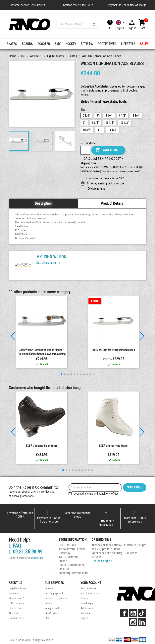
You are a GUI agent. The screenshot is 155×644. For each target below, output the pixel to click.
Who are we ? (16, 598)
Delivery (49, 588)
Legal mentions (17, 588)
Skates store (16, 608)
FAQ (110, 28)
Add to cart (108, 150)
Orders (84, 598)
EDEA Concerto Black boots (42, 446)
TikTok (142, 613)
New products (52, 608)
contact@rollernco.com (73, 573)
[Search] (77, 24)
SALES (144, 44)
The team (14, 613)
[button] (140, 171)
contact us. (37, 558)
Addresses (87, 608)
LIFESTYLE (128, 44)
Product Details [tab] (112, 203)
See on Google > (102, 561)
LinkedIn (142, 622)
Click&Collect (52, 613)
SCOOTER (44, 44)
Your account (91, 583)
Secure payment (54, 593)
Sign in (84, 618)
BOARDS (27, 44)
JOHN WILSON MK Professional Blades (113, 350)
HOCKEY (71, 44)
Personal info (88, 588)
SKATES (12, 44)
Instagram (133, 622)
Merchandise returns (92, 593)
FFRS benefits (16, 603)
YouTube (133, 613)
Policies (13, 593)
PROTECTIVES (107, 44)
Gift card (49, 603)
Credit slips (87, 603)
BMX (58, 44)
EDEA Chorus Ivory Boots (113, 446)
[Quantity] (85, 150)
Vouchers (86, 613)
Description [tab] (43, 203)
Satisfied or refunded (56, 598)
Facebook (124, 613)
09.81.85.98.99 (26, 552)
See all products (49, 263)
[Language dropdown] (121, 24)
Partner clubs (16, 618)
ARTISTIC (87, 44)
